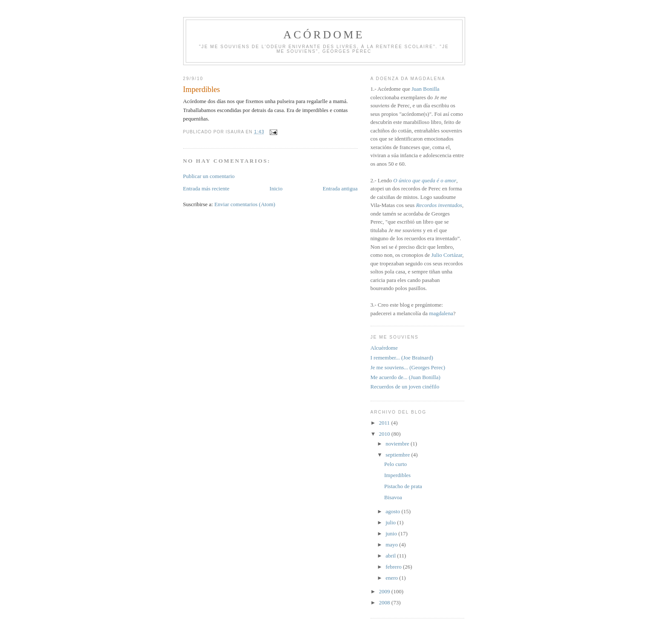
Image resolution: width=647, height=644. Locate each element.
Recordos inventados (439, 205)
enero (392, 578)
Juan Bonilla (425, 89)
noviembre (398, 444)
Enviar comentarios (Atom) (245, 204)
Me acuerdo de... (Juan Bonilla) (405, 377)
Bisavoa (393, 497)
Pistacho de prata (403, 486)
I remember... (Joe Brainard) (402, 358)
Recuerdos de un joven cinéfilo (405, 387)
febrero (394, 567)
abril (391, 556)
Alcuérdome (384, 348)
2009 (385, 591)
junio (392, 533)
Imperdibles (397, 475)
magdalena (441, 313)
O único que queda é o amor (425, 180)
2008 (385, 602)
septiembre (398, 455)
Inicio (276, 188)
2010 (385, 434)
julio (391, 522)
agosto (393, 511)
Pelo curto (395, 464)
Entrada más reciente (206, 188)
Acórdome (324, 35)
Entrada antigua (340, 188)
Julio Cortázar (447, 255)
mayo (392, 545)
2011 (385, 423)
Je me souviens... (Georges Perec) (408, 367)
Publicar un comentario (209, 176)
